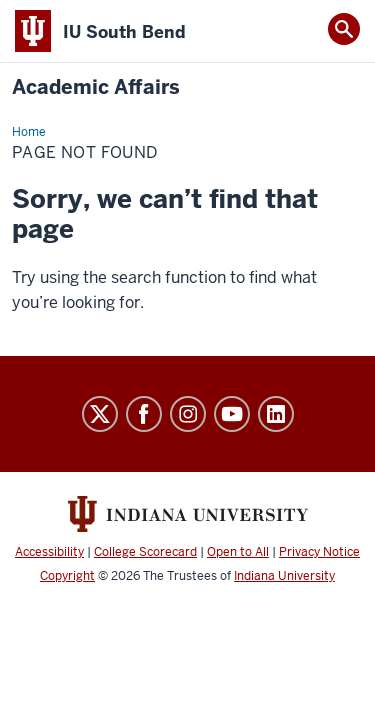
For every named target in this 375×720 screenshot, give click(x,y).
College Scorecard (145, 552)
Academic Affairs (96, 87)
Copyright (67, 576)
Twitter (100, 414)
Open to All (238, 552)
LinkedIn (276, 414)
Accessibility (49, 552)
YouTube (232, 414)
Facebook (144, 414)
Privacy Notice (319, 552)
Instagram (188, 414)
